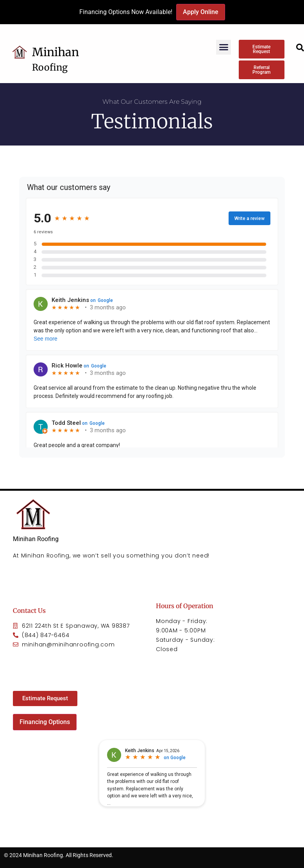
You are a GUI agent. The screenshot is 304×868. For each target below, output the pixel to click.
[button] (224, 47)
